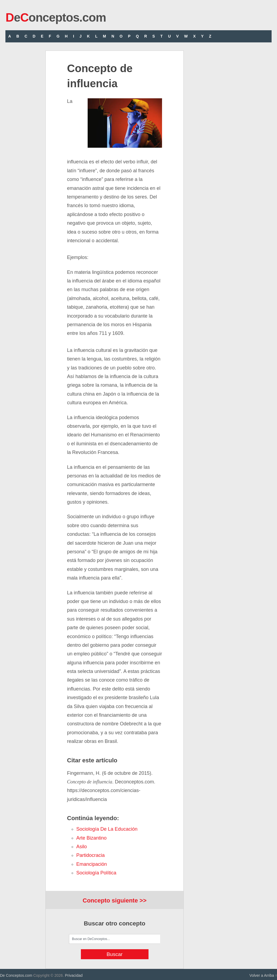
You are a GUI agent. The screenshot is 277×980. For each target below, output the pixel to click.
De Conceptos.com (16, 975)
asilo (82, 847)
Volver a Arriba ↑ (263, 975)
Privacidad (74, 975)
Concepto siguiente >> (115, 900)
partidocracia (90, 855)
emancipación (92, 864)
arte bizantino (91, 838)
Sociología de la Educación (107, 829)
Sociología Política (96, 873)
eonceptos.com (56, 17)
